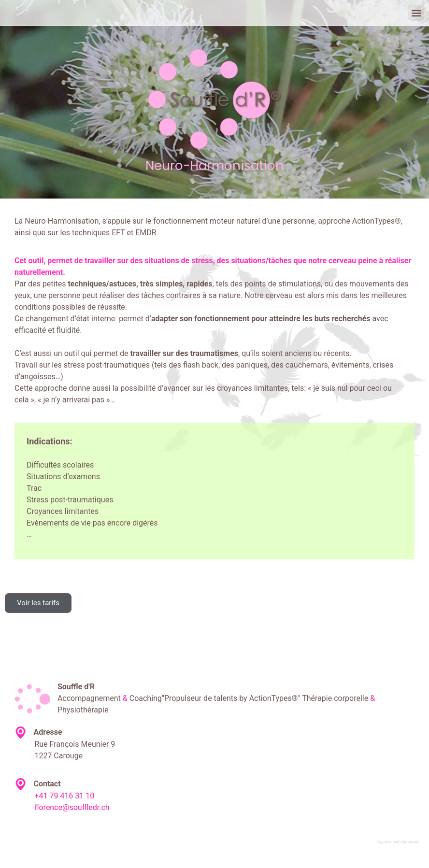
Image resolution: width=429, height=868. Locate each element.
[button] (416, 13)
